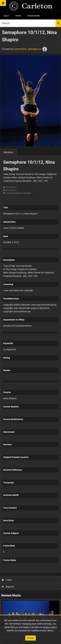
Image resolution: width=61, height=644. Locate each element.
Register (8, 587)
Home (18, 16)
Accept (31, 638)
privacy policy (50, 627)
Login (7, 580)
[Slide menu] (3, 3)
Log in (6, 16)
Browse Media (34, 16)
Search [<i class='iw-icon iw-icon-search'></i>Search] (58, 23)
